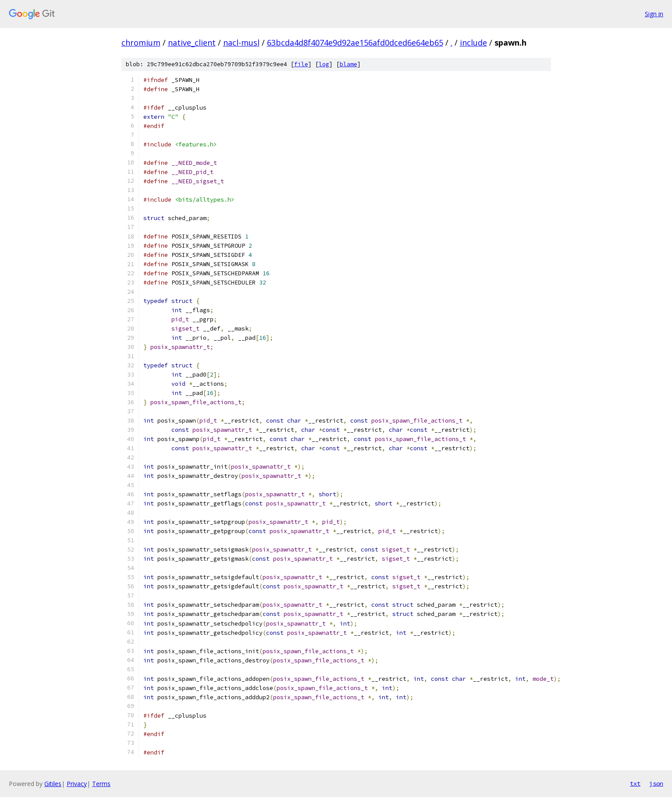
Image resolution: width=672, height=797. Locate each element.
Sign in (654, 14)
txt (635, 783)
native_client (192, 43)
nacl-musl (241, 43)
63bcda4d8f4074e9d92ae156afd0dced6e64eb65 (355, 43)
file (301, 64)
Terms (101, 784)
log (324, 64)
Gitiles (53, 784)
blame (348, 64)
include (473, 43)
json (656, 783)
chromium (141, 43)
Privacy (77, 784)
